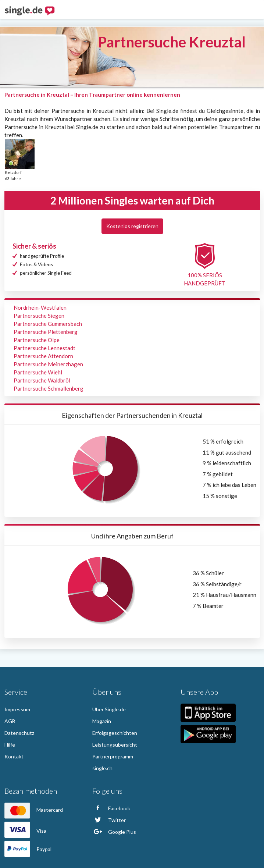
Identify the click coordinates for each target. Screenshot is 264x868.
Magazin (102, 721)
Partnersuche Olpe (37, 340)
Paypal (28, 849)
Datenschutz (19, 733)
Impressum (17, 709)
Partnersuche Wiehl (38, 372)
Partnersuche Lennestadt (44, 348)
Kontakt (14, 756)
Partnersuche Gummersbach (48, 324)
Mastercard (34, 810)
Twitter (109, 820)
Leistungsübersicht (115, 745)
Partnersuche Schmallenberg (49, 388)
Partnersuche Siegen (39, 316)
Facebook (111, 808)
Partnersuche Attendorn (43, 356)
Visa (25, 831)
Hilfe (10, 745)
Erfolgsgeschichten (115, 733)
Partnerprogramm (113, 756)
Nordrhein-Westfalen (40, 307)
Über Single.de (109, 709)
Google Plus (114, 832)
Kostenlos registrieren (132, 226)
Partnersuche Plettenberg (46, 332)
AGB (10, 721)
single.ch (102, 768)
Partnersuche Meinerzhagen (48, 364)
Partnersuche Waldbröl (42, 380)
